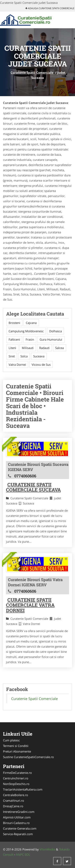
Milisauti (28, 348)
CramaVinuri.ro (13, 801)
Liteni (12, 348)
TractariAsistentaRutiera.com (23, 789)
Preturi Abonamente (17, 751)
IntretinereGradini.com (19, 812)
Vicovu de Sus (41, 365)
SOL (27, 854)
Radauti (44, 348)
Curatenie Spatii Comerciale (32, 72)
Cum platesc (11, 740)
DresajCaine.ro (13, 806)
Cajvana (31, 323)
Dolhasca (55, 331)
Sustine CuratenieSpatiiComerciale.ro (28, 757)
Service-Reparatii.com (18, 834)
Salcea (59, 348)
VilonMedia (47, 849)
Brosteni (14, 323)
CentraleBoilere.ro (15, 795)
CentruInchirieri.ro (16, 778)
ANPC (20, 854)
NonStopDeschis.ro (16, 784)
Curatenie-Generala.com (20, 828)
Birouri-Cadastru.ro (16, 823)
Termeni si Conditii (16, 746)
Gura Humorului (51, 339)
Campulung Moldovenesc (26, 331)
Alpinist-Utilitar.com (17, 817)
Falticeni (14, 339)
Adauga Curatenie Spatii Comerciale (50, 8)
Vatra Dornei (17, 365)
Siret (12, 356)
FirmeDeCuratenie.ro (17, 773)
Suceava (39, 356)
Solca (24, 356)
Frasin (30, 339)
